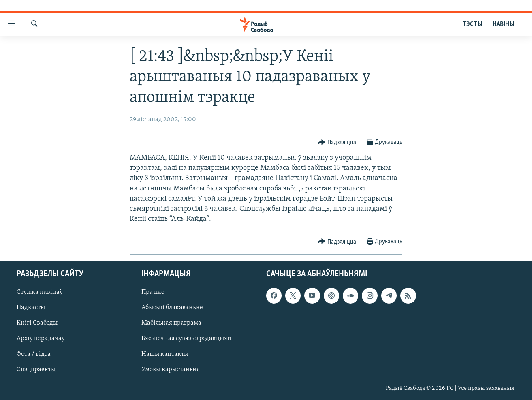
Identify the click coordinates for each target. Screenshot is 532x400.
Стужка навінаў (40, 292)
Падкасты (31, 308)
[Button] (337, 143)
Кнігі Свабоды (37, 323)
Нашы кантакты (165, 354)
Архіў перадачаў (41, 338)
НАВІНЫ (503, 24)
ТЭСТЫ (472, 24)
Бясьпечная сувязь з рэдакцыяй (186, 338)
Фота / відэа (34, 354)
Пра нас (153, 292)
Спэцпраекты (36, 369)
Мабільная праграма (171, 323)
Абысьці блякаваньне (172, 308)
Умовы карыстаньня (171, 369)
